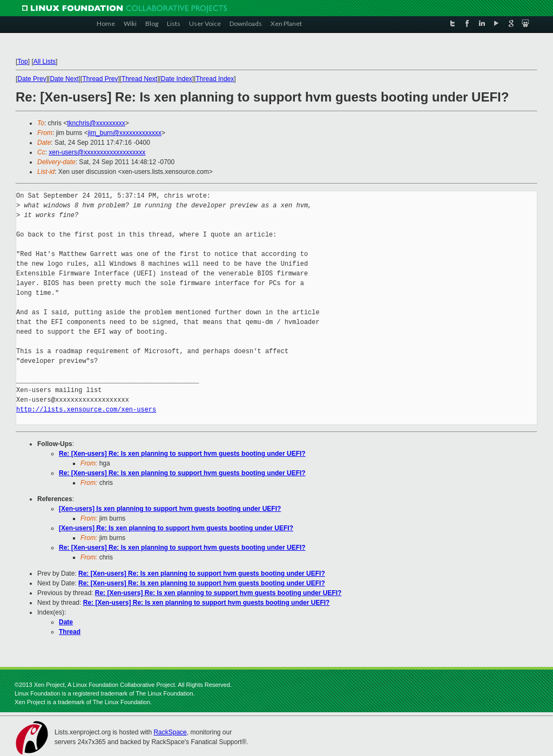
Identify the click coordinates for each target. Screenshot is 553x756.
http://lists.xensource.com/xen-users (86, 410)
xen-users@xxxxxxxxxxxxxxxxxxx (97, 152)
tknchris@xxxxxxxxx (96, 123)
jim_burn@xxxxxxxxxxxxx (125, 133)
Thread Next (139, 79)
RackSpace (170, 732)
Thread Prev (100, 79)
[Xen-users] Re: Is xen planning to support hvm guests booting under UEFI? (176, 528)
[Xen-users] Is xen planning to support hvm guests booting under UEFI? (170, 509)
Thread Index (215, 79)
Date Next (64, 79)
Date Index (177, 79)
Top (22, 62)
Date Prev (32, 79)
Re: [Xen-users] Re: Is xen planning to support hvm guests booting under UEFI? (182, 454)
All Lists (45, 62)
